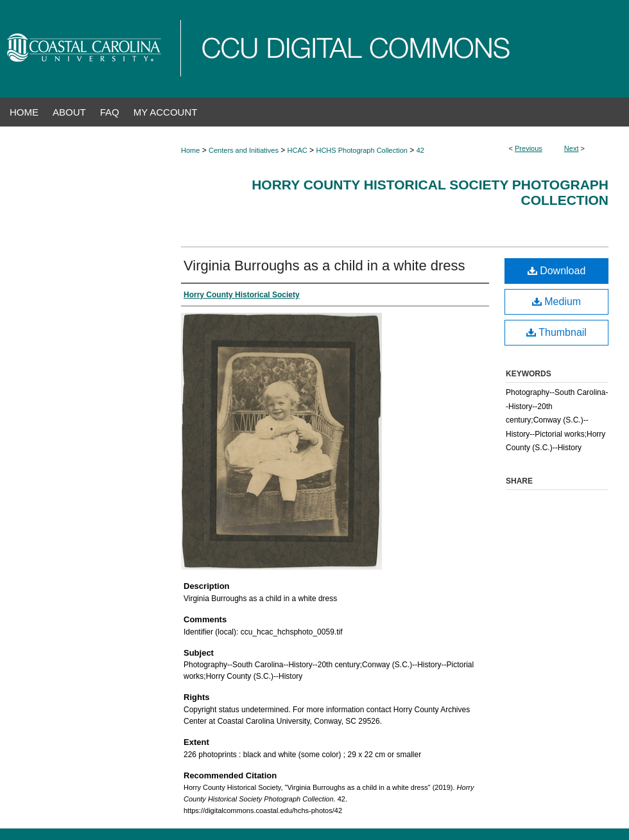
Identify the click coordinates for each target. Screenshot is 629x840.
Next (572, 148)
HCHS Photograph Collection (361, 150)
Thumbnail (556, 332)
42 (420, 150)
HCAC (297, 150)
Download (557, 271)
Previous (529, 148)
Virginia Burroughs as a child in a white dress (324, 266)
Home (190, 150)
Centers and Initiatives (244, 150)
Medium (556, 302)
